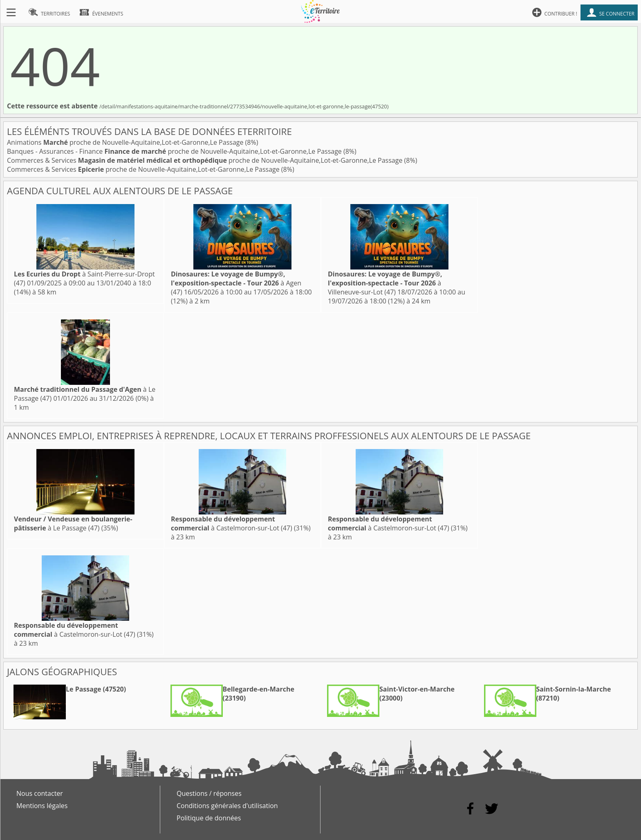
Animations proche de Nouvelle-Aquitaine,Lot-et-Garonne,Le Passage (126, 142)
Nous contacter (40, 793)
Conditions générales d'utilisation (227, 806)
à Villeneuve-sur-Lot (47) (385, 283)
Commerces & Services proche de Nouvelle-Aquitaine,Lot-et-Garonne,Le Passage (206, 160)
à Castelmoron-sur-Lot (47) (232, 523)
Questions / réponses (209, 793)
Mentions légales (42, 806)
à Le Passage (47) (73, 523)
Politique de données (209, 818)
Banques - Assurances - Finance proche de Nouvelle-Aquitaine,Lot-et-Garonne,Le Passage (175, 151)
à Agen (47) (236, 283)
